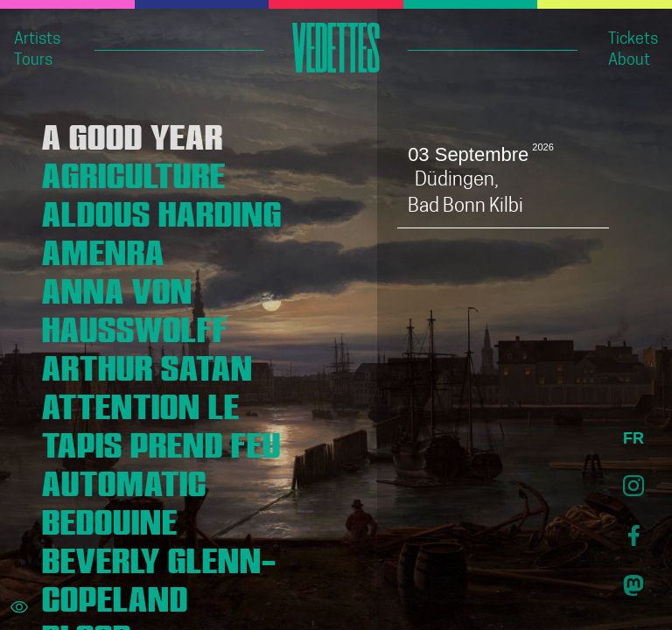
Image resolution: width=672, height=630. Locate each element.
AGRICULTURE (134, 171)
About (629, 61)
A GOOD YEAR (133, 133)
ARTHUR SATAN (147, 364)
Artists (37, 40)
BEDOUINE (110, 518)
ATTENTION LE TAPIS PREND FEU (161, 422)
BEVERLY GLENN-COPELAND (159, 576)
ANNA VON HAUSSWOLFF (135, 306)
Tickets (633, 40)
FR (633, 438)
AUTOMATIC (124, 479)
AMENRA (103, 248)
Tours (33, 61)
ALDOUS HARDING (162, 210)
